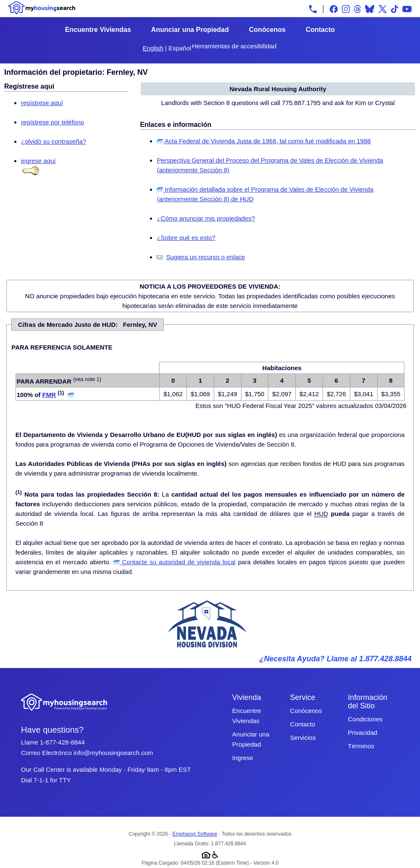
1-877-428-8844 (62, 742)
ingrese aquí (38, 161)
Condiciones (365, 719)
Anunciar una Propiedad (190, 30)
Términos (361, 746)
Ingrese (243, 758)
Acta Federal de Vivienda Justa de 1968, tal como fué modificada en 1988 (264, 141)
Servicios (303, 738)
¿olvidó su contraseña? (54, 141)
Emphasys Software (195, 834)
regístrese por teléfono (52, 122)
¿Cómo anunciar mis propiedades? (206, 218)
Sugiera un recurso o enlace (206, 257)
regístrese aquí (42, 103)
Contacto (320, 30)
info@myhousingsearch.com (113, 753)
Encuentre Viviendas (98, 30)
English (153, 48)
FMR (49, 395)
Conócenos (267, 30)
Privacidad (362, 733)
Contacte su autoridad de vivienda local (175, 562)
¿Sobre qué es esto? (186, 238)
